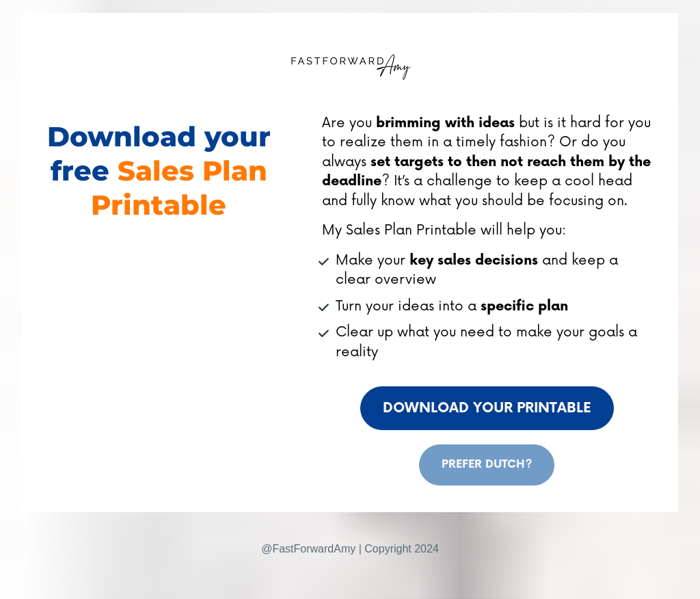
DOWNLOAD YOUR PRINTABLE (487, 408)
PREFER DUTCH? (487, 465)
